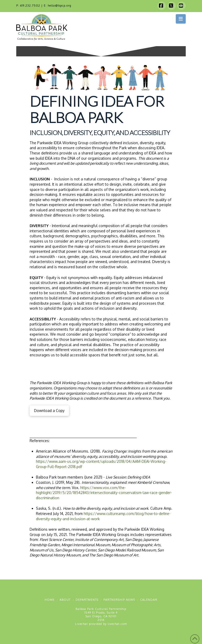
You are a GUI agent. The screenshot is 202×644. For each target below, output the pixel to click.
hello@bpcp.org (60, 6)
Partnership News (119, 600)
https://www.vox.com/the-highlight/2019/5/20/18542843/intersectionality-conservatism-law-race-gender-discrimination (104, 493)
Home (50, 600)
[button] (181, 19)
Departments (87, 600)
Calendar (149, 600)
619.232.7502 (30, 6)
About (65, 600)
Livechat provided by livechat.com (101, 624)
